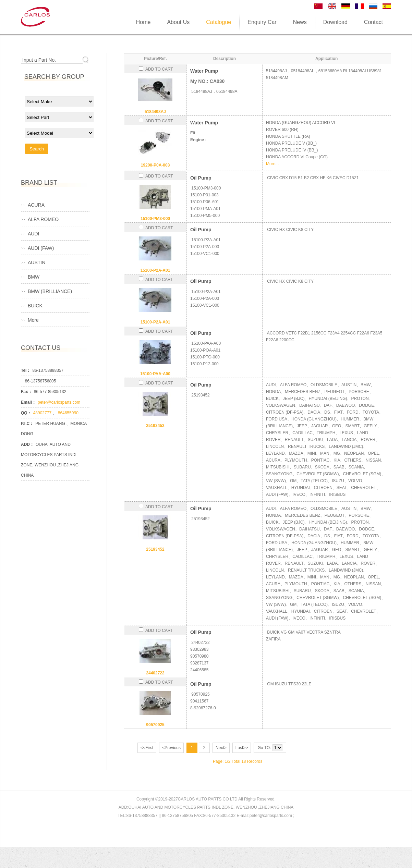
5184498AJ (155, 112)
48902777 (43, 413)
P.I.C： (27, 424)
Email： (28, 402)
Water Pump (204, 71)
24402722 (155, 673)
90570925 (155, 725)
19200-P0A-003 (155, 165)
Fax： (27, 392)
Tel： (26, 370)
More (33, 320)
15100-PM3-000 (155, 219)
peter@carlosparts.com (59, 402)
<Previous (171, 748)
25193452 (155, 426)
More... (272, 164)
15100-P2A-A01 (155, 270)
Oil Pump (201, 178)
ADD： (27, 444)
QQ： (26, 413)
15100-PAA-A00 (155, 374)
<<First (147, 748)
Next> (221, 748)
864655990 (68, 413)
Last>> (242, 748)
